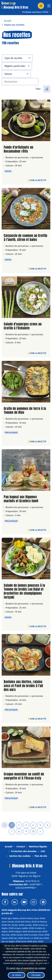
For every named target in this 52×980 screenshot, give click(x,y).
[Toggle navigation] (49, 7)
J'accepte (36, 975)
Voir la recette (38, 180)
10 (33, 831)
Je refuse (17, 975)
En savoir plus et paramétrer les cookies (26, 968)
